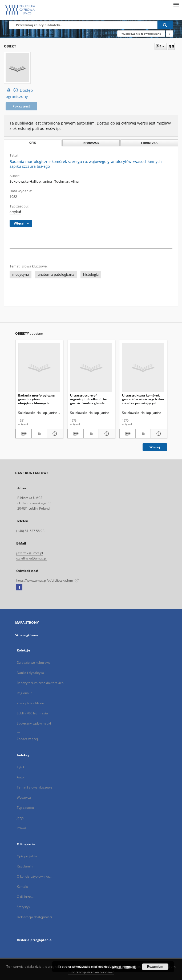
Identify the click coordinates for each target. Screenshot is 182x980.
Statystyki (24, 907)
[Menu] (176, 4)
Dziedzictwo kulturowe (34, 663)
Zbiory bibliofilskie (30, 703)
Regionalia (25, 693)
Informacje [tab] (91, 143)
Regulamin (25, 866)
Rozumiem (155, 967)
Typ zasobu (25, 808)
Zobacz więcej (27, 739)
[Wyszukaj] (165, 25)
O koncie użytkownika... (34, 876)
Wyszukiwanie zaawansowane (141, 34)
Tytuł (21, 767)
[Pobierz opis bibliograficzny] (24, 434)
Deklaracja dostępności (35, 917)
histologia (91, 275)
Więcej (155, 447)
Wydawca (24, 797)
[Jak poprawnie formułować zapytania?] (169, 34)
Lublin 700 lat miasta (33, 713)
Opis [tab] (33, 143)
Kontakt (23, 887)
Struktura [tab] (149, 143)
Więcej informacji (124, 967)
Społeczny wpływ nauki (34, 723)
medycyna (21, 275)
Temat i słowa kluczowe (35, 787)
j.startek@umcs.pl (30, 553)
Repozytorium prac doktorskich (40, 683)
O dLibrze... (25, 897)
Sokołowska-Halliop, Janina (31, 181)
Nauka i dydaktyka (31, 673)
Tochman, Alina (66, 181)
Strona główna (27, 635)
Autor (21, 777)
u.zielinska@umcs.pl (31, 558)
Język (21, 818)
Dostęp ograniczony (19, 93)
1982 (13, 197)
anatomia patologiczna (56, 275)
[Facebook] (19, 587)
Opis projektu (27, 856)
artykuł (15, 212)
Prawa (22, 828)
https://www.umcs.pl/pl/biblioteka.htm (48, 580)
